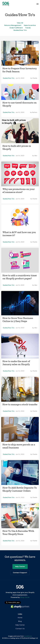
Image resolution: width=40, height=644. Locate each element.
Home (20, 618)
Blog (20, 621)
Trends (28, 28)
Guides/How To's (20, 30)
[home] (5, 4)
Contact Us (20, 629)
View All (20, 23)
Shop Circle (25, 597)
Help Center (20, 625)
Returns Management (13, 25)
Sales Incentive (30, 25)
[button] (38, 4)
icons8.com (28, 636)
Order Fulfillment (16, 28)
